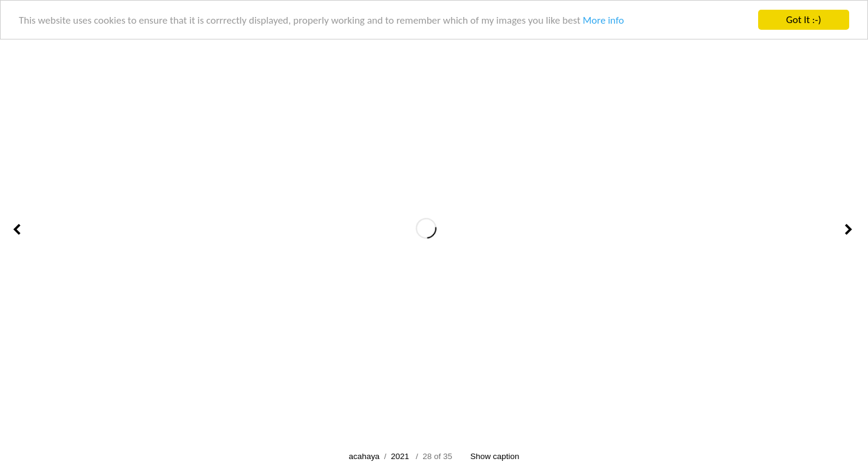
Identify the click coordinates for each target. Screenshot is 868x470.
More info (603, 20)
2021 (400, 456)
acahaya (364, 456)
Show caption (495, 456)
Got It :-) (804, 20)
